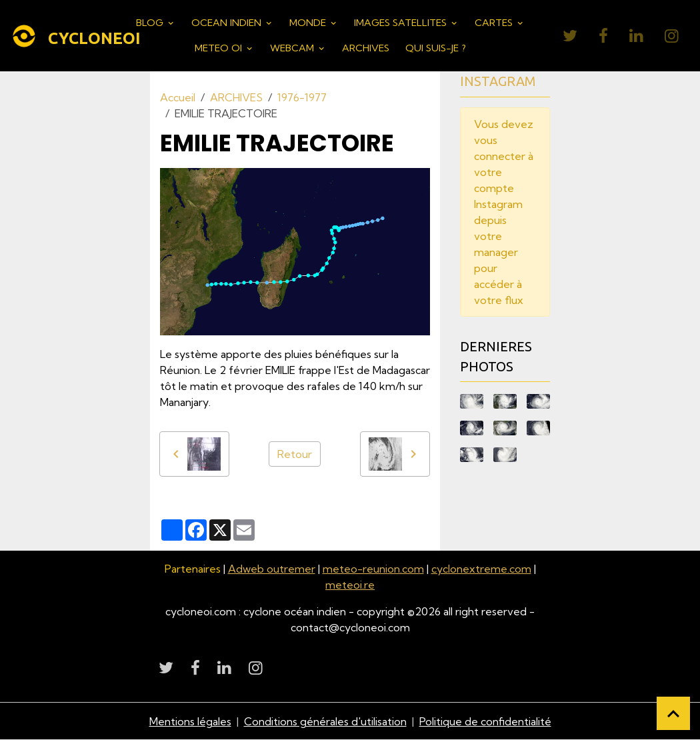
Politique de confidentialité (485, 721)
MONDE (309, 23)
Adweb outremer (272, 569)
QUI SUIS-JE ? (436, 48)
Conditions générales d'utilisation (325, 721)
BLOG (151, 23)
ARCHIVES (366, 48)
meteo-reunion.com (373, 569)
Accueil (178, 97)
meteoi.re (350, 585)
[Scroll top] (673, 713)
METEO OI (220, 48)
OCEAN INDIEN (228, 23)
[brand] (65, 36)
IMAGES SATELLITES (402, 23)
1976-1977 (302, 97)
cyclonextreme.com (481, 569)
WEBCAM (293, 48)
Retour (295, 454)
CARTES (495, 23)
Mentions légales (190, 721)
